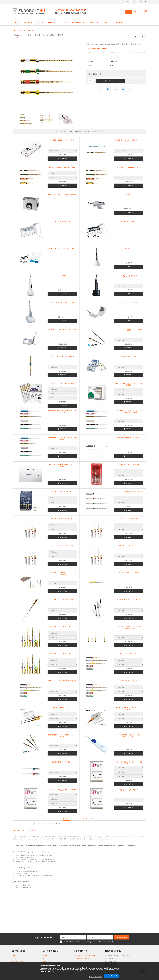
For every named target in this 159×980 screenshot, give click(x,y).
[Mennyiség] (91, 81)
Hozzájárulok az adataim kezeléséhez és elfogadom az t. (89, 942)
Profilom (46, 962)
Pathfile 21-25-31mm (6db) (62, 492)
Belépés (121, 2)
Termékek (15, 959)
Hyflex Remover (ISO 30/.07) (62, 356)
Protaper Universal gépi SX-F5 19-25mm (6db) (62, 574)
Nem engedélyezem (96, 977)
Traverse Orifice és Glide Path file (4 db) (129, 384)
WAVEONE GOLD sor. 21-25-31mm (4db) (129, 168)
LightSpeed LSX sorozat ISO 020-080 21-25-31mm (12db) (129, 411)
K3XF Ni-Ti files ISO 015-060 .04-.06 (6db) (128, 763)
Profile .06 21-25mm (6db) (62, 546)
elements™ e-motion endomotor (62, 329)
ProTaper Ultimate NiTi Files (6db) (62, 654)
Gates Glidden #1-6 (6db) (128, 465)
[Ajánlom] (108, 89)
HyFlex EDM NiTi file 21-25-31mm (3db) (128, 709)
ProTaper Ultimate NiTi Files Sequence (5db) (128, 628)
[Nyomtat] (116, 89)
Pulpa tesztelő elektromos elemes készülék (129, 736)
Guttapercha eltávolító (62, 762)
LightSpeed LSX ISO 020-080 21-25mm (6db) (62, 438)
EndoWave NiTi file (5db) (129, 356)
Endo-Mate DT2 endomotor (128, 302)
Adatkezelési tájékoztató (84, 959)
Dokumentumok (18, 962)
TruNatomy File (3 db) (128, 654)
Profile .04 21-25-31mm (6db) (62, 519)
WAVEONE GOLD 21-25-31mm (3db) (62, 167)
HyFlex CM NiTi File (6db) (62, 708)
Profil (131, 2)
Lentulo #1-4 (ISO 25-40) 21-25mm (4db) (129, 492)
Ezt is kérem (63, 159)
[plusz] (94, 80)
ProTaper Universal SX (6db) (128, 573)
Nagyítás (106, 23)
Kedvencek (142, 2)
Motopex (62, 275)
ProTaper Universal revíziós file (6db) (129, 601)
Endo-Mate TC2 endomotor (62, 302)
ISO (90, 66)
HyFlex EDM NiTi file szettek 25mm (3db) (62, 736)
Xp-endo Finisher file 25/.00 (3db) (128, 438)
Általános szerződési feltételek (86, 956)
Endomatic (128, 248)
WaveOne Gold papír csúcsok (62, 140)
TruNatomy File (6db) (128, 681)
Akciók (17, 23)
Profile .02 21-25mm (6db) (129, 519)
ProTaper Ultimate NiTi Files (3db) (62, 627)
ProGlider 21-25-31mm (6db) (62, 600)
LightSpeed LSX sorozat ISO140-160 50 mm (62, 411)
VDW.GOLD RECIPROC (128, 221)
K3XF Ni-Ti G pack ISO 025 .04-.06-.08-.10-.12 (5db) (128, 790)
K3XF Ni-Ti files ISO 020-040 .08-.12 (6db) (62, 790)
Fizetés (77, 962)
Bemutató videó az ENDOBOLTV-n (98, 48)
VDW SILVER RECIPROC (62, 221)
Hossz (91, 61)
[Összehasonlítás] (124, 89)
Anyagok (40, 23)
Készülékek (53, 23)
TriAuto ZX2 (128, 194)
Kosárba (112, 81)
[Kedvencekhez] (101, 89)
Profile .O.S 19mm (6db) (128, 546)
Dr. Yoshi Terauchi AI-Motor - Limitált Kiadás (129, 276)
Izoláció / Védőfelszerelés (73, 23)
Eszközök (28, 23)
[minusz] (94, 82)
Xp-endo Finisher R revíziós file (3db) (62, 465)
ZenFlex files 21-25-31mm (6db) (62, 383)
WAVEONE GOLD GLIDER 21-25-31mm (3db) (129, 141)
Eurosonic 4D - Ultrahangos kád (62, 194)
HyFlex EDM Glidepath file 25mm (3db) (128, 330)
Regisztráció (48, 959)
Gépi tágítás (30, 30)
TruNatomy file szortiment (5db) (62, 681)
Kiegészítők (94, 23)
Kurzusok (119, 23)
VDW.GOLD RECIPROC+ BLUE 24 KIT (62, 248)
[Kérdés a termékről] (131, 89)
